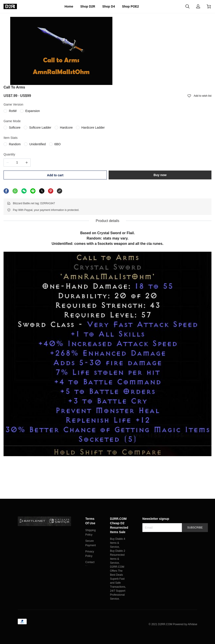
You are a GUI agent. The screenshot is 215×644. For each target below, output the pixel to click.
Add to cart (133, 133)
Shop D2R (85, 6)
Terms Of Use (91, 513)
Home (62, 6)
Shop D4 (110, 6)
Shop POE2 (136, 6)
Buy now (177, 133)
